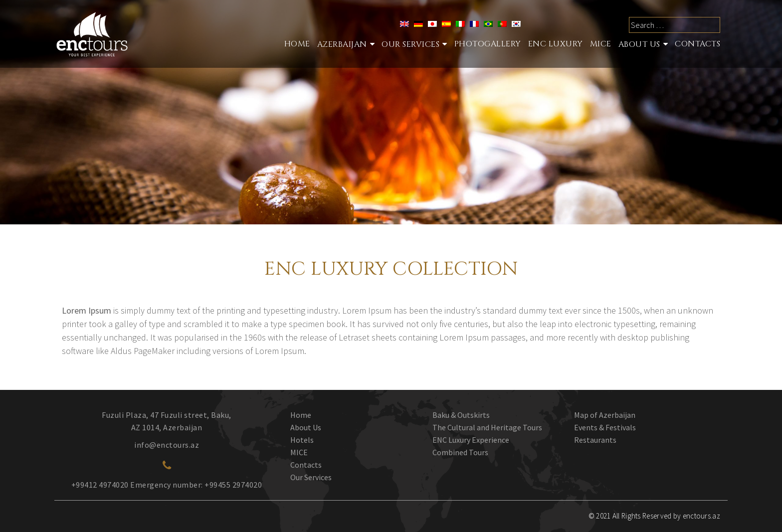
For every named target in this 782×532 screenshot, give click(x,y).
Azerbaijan (342, 44)
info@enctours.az (167, 445)
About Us (639, 44)
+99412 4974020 (100, 485)
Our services (410, 44)
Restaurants (595, 440)
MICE (601, 44)
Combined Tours (460, 452)
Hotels (302, 440)
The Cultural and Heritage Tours (487, 427)
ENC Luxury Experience (471, 440)
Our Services (311, 477)
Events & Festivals (605, 427)
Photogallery (488, 44)
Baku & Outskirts (461, 415)
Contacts (697, 44)
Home (297, 44)
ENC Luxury (556, 44)
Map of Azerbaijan (605, 415)
